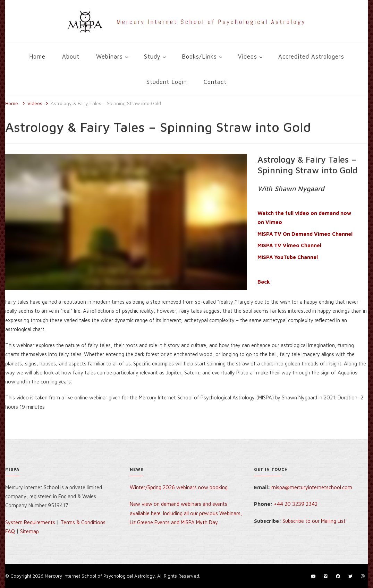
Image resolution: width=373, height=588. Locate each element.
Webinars (109, 56)
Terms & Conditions (83, 522)
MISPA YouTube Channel (288, 257)
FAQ (10, 531)
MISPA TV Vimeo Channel (289, 245)
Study (152, 56)
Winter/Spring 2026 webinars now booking (179, 487)
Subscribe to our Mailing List (314, 521)
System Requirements (30, 522)
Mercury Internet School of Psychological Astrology (100, 576)
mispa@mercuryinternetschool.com (312, 487)
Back (264, 282)
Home (37, 56)
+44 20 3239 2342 (296, 504)
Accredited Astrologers (311, 56)
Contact (215, 82)
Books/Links (199, 56)
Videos (248, 56)
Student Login (167, 82)
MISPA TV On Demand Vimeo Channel (305, 234)
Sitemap (29, 531)
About (71, 56)
